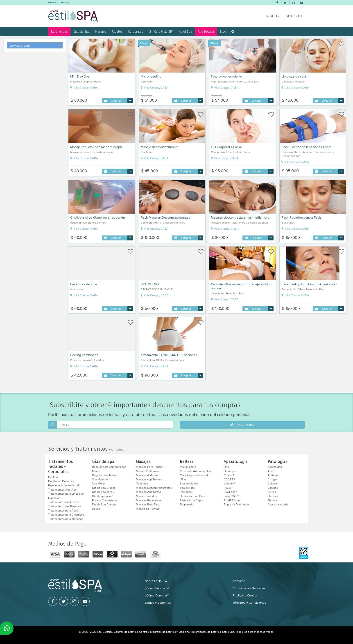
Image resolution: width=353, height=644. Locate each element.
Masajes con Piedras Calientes (149, 482)
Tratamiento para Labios (63, 502)
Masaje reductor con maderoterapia (96, 147)
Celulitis (273, 488)
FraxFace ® (231, 492)
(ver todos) (117, 450)
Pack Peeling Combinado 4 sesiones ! (309, 284)
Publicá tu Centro (245, 595)
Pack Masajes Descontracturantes (165, 217)
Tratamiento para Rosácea (65, 506)
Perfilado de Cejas (191, 500)
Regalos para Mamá (105, 475)
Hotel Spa (185, 32)
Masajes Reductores (149, 500)
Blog (223, 32)
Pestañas (186, 492)
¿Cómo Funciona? (157, 588)
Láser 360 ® (231, 496)
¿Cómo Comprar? (157, 595)
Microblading (188, 467)
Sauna (96, 509)
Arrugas (273, 480)
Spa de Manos (189, 484)
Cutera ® (229, 475)
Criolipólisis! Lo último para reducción (98, 217)
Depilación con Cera (192, 496)
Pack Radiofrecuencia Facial (302, 217)
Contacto (239, 581)
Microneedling (151, 76)
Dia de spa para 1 (103, 496)
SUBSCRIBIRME (242, 425)
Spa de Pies (187, 488)
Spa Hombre (100, 480)
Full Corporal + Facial (226, 147)
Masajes (101, 32)
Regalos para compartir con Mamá (109, 469)
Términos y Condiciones (249, 603)
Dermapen (230, 471)
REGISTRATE (294, 16)
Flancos (273, 500)
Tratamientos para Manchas (66, 519)
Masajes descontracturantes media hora (240, 217)
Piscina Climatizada (104, 500)
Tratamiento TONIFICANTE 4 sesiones (169, 355)
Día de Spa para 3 (103, 492)
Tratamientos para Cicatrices (66, 515)
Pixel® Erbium (232, 500)
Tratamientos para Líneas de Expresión (66, 496)
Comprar (116, 101)
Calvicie (273, 484)
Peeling (53, 477)
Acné (271, 471)
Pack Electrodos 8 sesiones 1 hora (307, 147)
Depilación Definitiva (61, 481)
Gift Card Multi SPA (161, 32)
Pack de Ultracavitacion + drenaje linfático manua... (241, 286)
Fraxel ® (229, 488)
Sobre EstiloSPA (156, 581)
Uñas (183, 480)
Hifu (226, 467)
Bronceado (187, 505)
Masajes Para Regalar (150, 467)
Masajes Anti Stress (148, 492)
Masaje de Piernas (148, 509)
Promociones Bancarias (249, 588)
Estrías (272, 492)
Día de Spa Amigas (104, 505)
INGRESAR (273, 16)
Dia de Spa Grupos (104, 488)
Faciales (117, 32)
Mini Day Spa (80, 76)
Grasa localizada (278, 505)
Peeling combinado (84, 355)
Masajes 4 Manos (147, 475)
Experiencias (59, 32)
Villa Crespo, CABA (84, 88)
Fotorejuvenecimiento (227, 76)
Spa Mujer (98, 484)
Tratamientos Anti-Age (62, 490)
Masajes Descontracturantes (154, 488)
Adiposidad (275, 467)
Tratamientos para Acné (63, 511)
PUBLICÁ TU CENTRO (59, 3)
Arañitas (273, 475)
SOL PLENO (150, 284)
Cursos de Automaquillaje (196, 471)
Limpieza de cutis (294, 76)
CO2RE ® (230, 480)
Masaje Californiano (149, 471)
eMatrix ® (230, 484)
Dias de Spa (81, 32)
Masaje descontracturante (160, 147)
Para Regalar (206, 32)
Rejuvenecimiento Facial (63, 485)
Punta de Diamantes (237, 505)
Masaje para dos (146, 496)
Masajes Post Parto (148, 505)
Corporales (136, 32)
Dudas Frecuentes (158, 603)
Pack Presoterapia (84, 284)
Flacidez (273, 496)
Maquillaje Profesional (194, 475)
